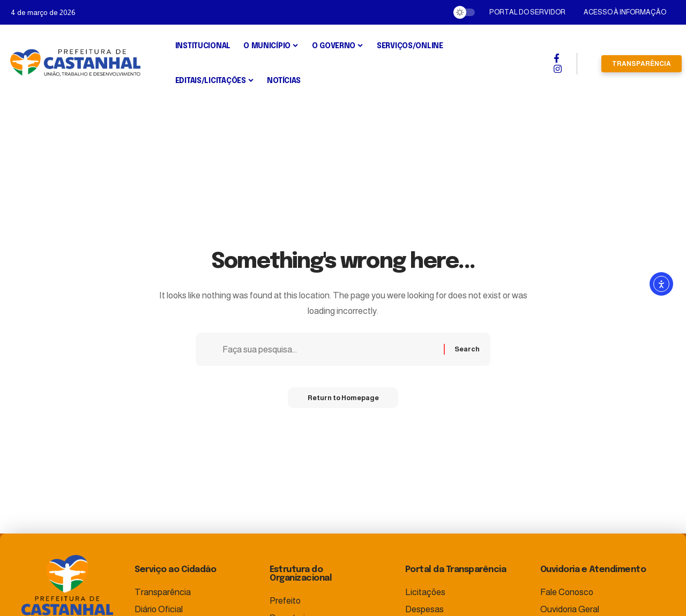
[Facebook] (557, 58)
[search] (589, 64)
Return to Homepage (343, 399)
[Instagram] (558, 69)
